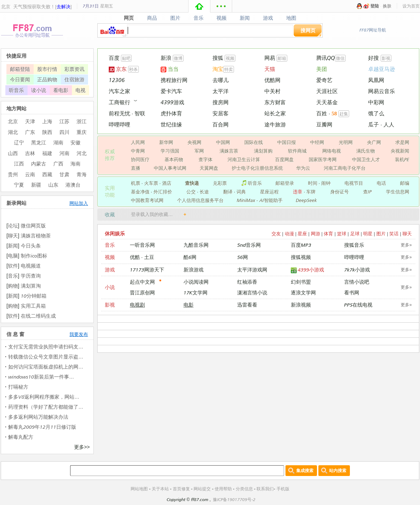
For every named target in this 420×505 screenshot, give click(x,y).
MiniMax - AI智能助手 (260, 200)
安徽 (75, 142)
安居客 (221, 113)
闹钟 (326, 183)
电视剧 (137, 305)
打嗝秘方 (18, 387)
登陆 (375, 6)
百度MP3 (301, 245)
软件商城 (297, 151)
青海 (82, 174)
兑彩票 (220, 183)
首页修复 (181, 489)
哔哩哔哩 (119, 124)
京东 (118, 69)
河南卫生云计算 (244, 159)
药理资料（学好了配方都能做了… (46, 407)
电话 (381, 183)
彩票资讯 (74, 69)
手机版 (283, 489)
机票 (136, 183)
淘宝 (218, 69)
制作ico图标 (34, 256)
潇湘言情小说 (252, 292)
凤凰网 (376, 80)
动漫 (289, 234)
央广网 (374, 142)
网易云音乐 (382, 91)
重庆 (82, 132)
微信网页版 (33, 225)
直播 (136, 168)
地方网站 (16, 108)
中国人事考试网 (170, 168)
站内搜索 (338, 470)
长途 (204, 192)
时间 (313, 183)
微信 (340, 58)
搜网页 (308, 30)
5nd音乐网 (249, 245)
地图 (291, 18)
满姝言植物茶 (36, 235)
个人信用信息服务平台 (200, 200)
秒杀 (133, 69)
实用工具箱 (33, 306)
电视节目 (354, 183)
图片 (175, 18)
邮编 (405, 183)
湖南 (58, 142)
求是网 (402, 142)
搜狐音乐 (354, 245)
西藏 (47, 174)
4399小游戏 (308, 270)
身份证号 (340, 192)
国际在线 (254, 142)
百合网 (221, 124)
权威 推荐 (110, 155)
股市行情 (47, 69)
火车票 (151, 183)
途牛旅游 (275, 124)
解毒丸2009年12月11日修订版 (42, 427)
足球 (355, 234)
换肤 (387, 6)
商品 (152, 18)
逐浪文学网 (303, 292)
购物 (13, 286)
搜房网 (221, 102)
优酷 (135, 257)
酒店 (167, 183)
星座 (302, 234)
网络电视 (332, 151)
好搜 (373, 58)
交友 (276, 234)
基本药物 (174, 159)
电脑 (13, 256)
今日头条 (31, 246)
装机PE (402, 159)
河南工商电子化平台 (345, 168)
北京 (6, 6)
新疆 (36, 185)
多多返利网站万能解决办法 (38, 417)
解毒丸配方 (21, 437)
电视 (80, 90)
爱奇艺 (324, 80)
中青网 (138, 151)
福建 (47, 153)
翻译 (228, 192)
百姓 (322, 113)
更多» (406, 245)
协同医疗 (140, 159)
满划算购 (263, 151)
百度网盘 (284, 159)
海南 (75, 163)
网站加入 (79, 203)
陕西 (47, 132)
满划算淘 (31, 286)
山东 (53, 185)
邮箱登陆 (20, 69)
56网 (243, 257)
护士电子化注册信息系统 (257, 168)
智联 (140, 113)
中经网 (317, 142)
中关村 (272, 91)
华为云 (303, 168)
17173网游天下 (147, 270)
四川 (64, 132)
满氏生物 (366, 151)
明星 (368, 234)
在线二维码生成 (38, 316)
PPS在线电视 (358, 305)
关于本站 (160, 489)
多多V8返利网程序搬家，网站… (44, 397)
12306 (117, 80)
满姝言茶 (229, 151)
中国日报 (287, 142)
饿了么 (376, 113)
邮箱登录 (285, 183)
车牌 (311, 192)
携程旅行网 (174, 80)
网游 (316, 234)
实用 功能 (110, 191)
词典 (241, 192)
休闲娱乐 (115, 233)
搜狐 (218, 58)
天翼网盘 (209, 168)
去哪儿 (221, 80)
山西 (13, 153)
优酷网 (272, 80)
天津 (30, 121)
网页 (129, 18)
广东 (30, 132)
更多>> (82, 447)
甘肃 (64, 174)
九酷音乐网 (196, 245)
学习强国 (170, 151)
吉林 (30, 153)
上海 (47, 121)
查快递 (192, 183)
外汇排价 (163, 192)
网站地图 (139, 489)
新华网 (166, 142)
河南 (64, 153)
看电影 (61, 90)
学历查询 (31, 276)
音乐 (198, 18)
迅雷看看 (247, 305)
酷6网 (190, 257)
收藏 (110, 214)
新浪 (166, 58)
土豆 (149, 257)
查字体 (206, 159)
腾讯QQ (326, 58)
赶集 (344, 114)
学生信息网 (398, 192)
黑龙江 (39, 142)
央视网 (194, 142)
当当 (170, 69)
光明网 (346, 142)
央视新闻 (400, 151)
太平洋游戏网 (252, 270)
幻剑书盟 (301, 282)
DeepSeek (306, 200)
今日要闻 (20, 79)
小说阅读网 (196, 282)
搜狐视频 (301, 257)
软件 (13, 266)
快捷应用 (16, 56)
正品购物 (47, 79)
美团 (322, 69)
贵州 (13, 174)
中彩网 (376, 102)
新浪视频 (301, 305)
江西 (19, 163)
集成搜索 (305, 470)
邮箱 (282, 58)
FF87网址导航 (373, 30)
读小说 (39, 90)
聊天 (407, 234)
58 (334, 114)
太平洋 (221, 91)
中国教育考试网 (147, 200)
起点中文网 (142, 282)
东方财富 (275, 102)
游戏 (268, 18)
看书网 (352, 292)
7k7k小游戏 (357, 270)
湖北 (13, 132)
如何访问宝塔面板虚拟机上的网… (46, 367)
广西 (58, 163)
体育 (328, 234)
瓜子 (373, 124)
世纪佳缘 (171, 124)
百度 (114, 58)
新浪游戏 (194, 270)
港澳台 (73, 185)
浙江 (82, 121)
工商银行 (119, 102)
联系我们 (265, 489)
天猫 (270, 69)
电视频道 (31, 266)
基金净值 (140, 192)
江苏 (64, 121)
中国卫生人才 (366, 159)
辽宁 (19, 142)
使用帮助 (223, 489)
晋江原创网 (142, 292)
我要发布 (79, 334)
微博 (178, 58)
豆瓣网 (324, 124)
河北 (82, 153)
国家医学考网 (323, 159)
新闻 (245, 18)
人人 (389, 124)
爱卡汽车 (171, 91)
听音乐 (251, 183)
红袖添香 (247, 282)
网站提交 (202, 489)
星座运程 (269, 192)
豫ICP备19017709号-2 (234, 499)
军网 (199, 151)
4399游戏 (172, 102)
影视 (386, 58)
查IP (367, 192)
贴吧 (126, 58)
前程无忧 (119, 113)
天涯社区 (327, 91)
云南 (30, 174)
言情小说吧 (357, 282)
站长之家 (275, 113)
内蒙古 (39, 163)
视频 (222, 18)
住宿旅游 (74, 79)
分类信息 (244, 489)
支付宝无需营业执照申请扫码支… (46, 347)
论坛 (13, 225)
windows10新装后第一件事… (41, 377)
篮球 (342, 234)
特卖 (229, 69)
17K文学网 (196, 292)
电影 (189, 305)
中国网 (223, 142)
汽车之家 (119, 91)
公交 (191, 192)
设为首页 (411, 6)
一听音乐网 (142, 245)
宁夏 (19, 185)
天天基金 (327, 102)
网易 (270, 58)
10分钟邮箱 (34, 296)
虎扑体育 (171, 113)
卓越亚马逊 (382, 69)
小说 (110, 287)
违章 (298, 192)
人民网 (138, 142)
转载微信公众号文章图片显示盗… (46, 357)
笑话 (394, 234)
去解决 (64, 6)
